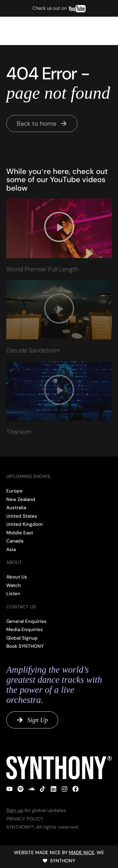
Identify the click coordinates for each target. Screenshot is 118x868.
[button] (102, 31)
